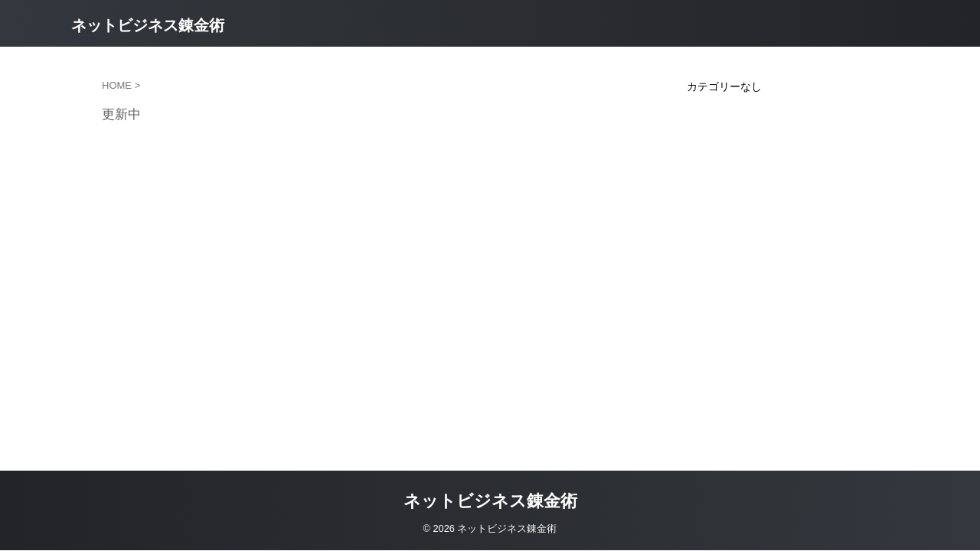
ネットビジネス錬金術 (148, 25)
